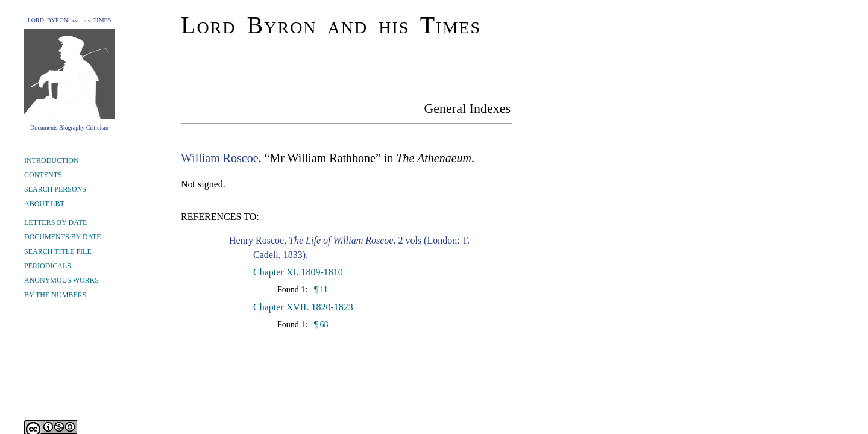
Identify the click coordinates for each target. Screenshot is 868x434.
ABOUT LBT (44, 204)
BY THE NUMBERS (55, 295)
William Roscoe (220, 158)
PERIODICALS (48, 266)
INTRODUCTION (52, 160)
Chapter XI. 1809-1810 (298, 272)
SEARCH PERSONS (55, 189)
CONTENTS (43, 175)
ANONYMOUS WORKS (61, 280)
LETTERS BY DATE (55, 222)
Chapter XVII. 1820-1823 (303, 307)
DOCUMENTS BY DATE (63, 237)
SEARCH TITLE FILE (58, 251)
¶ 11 (320, 290)
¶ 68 (320, 325)
